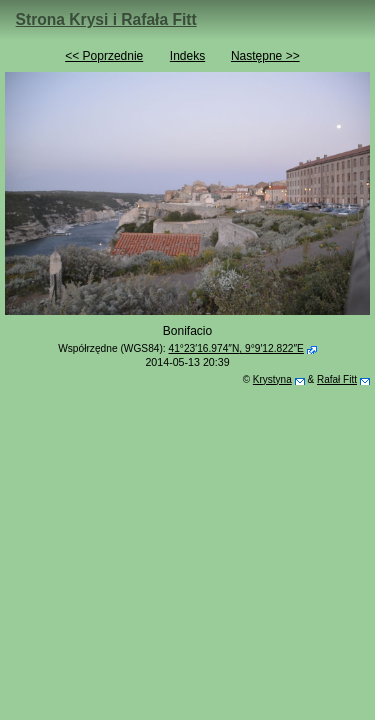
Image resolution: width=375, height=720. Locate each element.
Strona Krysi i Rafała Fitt (106, 19)
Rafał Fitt (337, 379)
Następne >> (265, 56)
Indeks (187, 56)
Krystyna (272, 379)
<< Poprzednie (104, 56)
